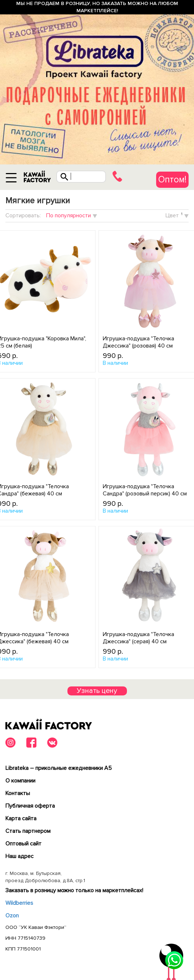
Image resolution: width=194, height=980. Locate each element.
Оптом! (172, 180)
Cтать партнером (28, 831)
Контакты (18, 793)
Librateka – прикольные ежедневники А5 (59, 768)
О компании (20, 781)
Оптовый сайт (23, 844)
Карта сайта (21, 818)
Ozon (12, 916)
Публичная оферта (30, 806)
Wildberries (19, 903)
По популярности (69, 215)
